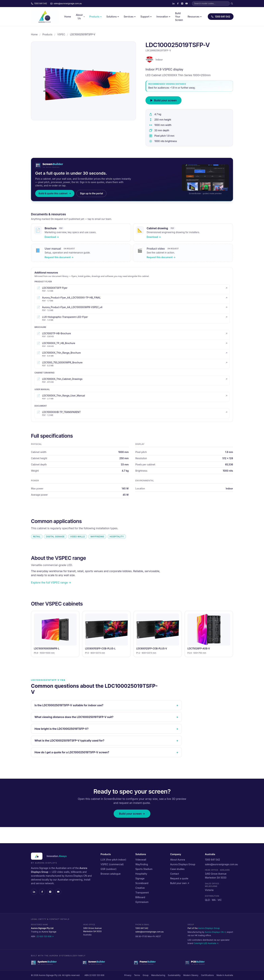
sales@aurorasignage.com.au (221, 864)
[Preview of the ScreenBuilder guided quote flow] (205, 177)
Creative (140, 888)
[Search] (232, 4)
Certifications (207, 975)
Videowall (141, 860)
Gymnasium (142, 902)
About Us (80, 17)
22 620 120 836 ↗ (45, 936)
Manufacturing (158, 975)
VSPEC (61, 34)
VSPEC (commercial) (112, 864)
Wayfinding (142, 864)
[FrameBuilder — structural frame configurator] (158, 963)
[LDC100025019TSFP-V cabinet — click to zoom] (84, 81)
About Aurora (178, 860)
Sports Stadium (144, 869)
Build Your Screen (179, 17)
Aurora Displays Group (183, 864)
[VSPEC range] (150, 60)
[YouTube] (187, 4)
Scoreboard (142, 883)
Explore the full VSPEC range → (51, 583)
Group (146, 975)
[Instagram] (182, 4)
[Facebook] (178, 4)
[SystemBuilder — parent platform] (55, 963)
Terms (137, 975)
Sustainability (174, 975)
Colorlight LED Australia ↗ (206, 943)
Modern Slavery (191, 975)
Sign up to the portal (91, 193)
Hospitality (141, 874)
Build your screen (163, 100)
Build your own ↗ (180, 883)
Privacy (128, 975)
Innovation (163, 17)
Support (146, 17)
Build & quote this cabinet (55, 193)
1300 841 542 (221, 17)
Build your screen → (132, 814)
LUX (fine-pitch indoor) (113, 860)
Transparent (142, 893)
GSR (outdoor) (108, 869)
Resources (195, 17)
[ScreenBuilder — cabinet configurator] (106, 963)
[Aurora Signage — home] (45, 17)
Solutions (113, 17)
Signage (140, 878)
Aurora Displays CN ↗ (215, 932)
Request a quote (179, 878)
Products (96, 17)
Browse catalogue (111, 874)
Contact (175, 874)
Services (130, 17)
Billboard (140, 897)
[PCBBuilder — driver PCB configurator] (209, 963)
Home (68, 17)
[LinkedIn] (173, 4)
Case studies (177, 869)
